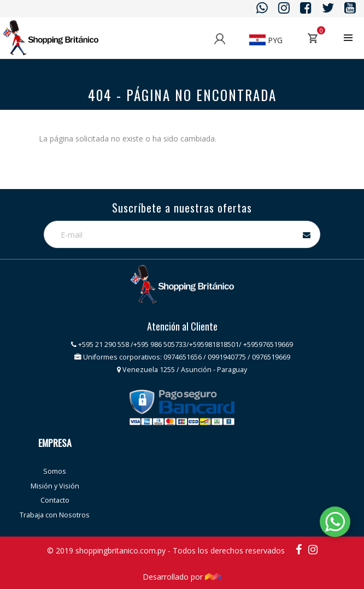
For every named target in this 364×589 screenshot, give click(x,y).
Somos (55, 471)
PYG (266, 40)
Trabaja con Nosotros (55, 515)
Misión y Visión (55, 486)
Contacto (55, 500)
